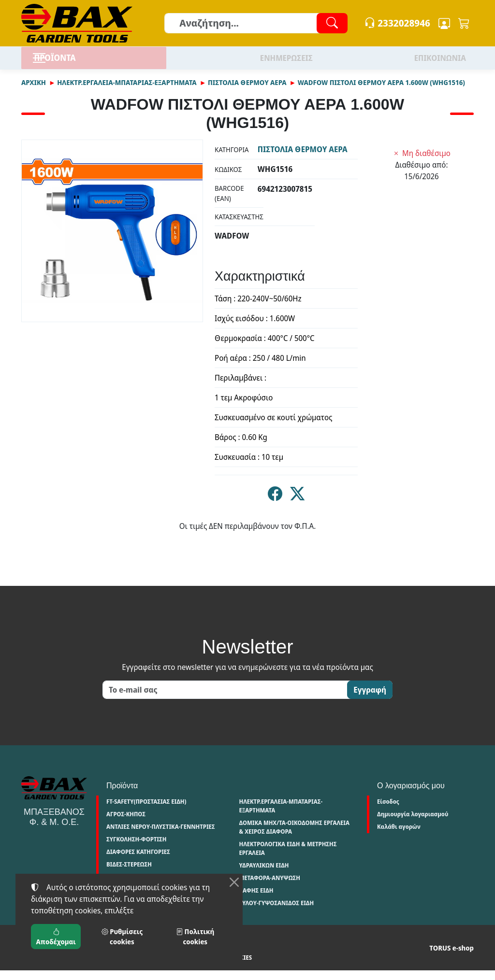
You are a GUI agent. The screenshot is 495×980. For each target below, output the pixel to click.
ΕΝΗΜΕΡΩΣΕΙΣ (286, 63)
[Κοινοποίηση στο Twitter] (297, 506)
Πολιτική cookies (159, 967)
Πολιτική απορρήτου (96, 967)
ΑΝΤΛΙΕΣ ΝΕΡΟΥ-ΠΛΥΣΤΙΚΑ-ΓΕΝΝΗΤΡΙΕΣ (161, 837)
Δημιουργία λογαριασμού (413, 824)
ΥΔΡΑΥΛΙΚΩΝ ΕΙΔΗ (264, 875)
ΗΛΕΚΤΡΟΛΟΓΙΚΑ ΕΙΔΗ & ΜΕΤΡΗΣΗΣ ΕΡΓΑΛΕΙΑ (288, 859)
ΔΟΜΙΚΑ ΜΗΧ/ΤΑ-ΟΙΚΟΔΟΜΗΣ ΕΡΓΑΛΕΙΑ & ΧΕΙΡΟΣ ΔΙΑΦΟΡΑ (294, 837)
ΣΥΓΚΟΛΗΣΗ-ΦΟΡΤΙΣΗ (136, 849)
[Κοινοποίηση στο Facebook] (275, 506)
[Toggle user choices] (444, 23)
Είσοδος (388, 812)
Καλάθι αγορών (399, 837)
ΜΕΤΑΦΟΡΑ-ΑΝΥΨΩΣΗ (269, 888)
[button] (464, 23)
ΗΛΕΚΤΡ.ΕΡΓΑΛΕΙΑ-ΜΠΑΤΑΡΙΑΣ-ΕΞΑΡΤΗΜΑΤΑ (127, 92)
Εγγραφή (370, 700)
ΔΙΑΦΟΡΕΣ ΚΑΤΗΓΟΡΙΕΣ (138, 862)
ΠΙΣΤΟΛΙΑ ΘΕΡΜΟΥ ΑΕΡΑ (247, 92)
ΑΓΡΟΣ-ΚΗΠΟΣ (126, 824)
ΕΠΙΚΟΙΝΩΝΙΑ (440, 63)
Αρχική (34, 92)
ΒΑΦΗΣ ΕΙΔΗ (256, 901)
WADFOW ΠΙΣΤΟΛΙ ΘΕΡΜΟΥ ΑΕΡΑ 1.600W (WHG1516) (381, 92)
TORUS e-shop (451, 958)
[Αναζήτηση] (255, 23)
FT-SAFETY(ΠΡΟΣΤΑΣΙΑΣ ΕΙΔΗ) (146, 812)
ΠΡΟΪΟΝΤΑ (77, 63)
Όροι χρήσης (40, 967)
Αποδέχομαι (56, 937)
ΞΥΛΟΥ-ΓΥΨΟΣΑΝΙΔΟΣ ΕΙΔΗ (276, 913)
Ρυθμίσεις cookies (219, 967)
